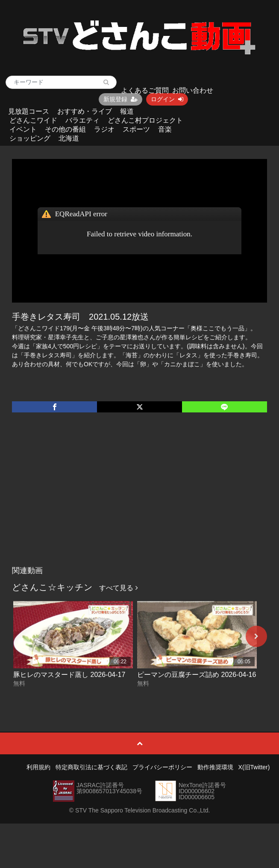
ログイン (167, 99)
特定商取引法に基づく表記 (91, 767)
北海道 (69, 138)
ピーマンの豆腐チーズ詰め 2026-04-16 (197, 675)
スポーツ (136, 129)
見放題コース (29, 111)
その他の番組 (65, 129)
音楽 (165, 129)
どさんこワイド (33, 120)
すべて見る (118, 588)
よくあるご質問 (145, 90)
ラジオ (104, 129)
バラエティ (82, 120)
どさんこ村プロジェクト (145, 120)
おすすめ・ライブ (85, 111)
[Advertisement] (140, 498)
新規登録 (120, 99)
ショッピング (30, 138)
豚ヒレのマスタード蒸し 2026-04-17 (69, 675)
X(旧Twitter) (254, 767)
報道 (127, 111)
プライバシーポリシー (162, 767)
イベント (23, 129)
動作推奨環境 (215, 767)
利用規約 (38, 767)
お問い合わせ (193, 90)
